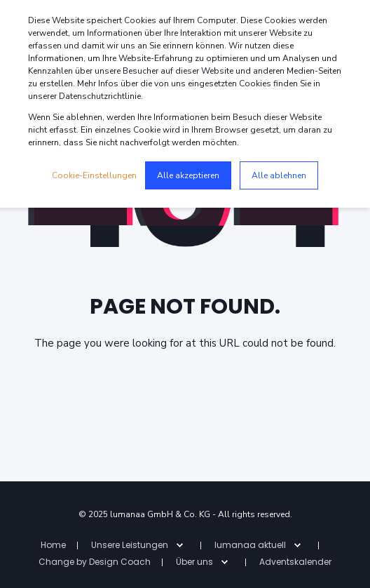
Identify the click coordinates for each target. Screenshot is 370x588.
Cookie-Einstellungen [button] (94, 175)
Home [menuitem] (53, 545)
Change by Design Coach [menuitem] (95, 562)
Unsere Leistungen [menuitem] (130, 545)
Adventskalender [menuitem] (295, 562)
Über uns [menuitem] (194, 562)
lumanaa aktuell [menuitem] (250, 545)
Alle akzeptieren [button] (188, 175)
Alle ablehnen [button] (279, 175)
